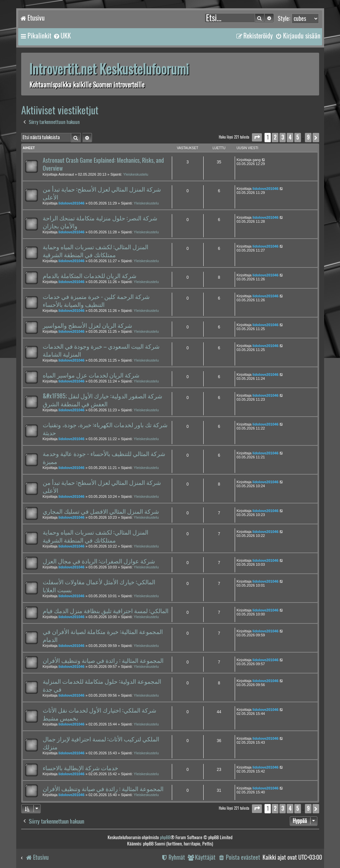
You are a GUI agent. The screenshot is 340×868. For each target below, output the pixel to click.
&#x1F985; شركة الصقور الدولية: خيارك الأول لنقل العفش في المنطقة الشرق (102, 400)
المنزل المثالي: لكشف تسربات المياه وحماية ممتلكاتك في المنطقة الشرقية (96, 251)
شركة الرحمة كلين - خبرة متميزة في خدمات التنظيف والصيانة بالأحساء (96, 301)
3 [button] (283, 137)
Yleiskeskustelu (136, 174)
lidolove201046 (72, 203)
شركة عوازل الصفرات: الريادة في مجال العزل (99, 561)
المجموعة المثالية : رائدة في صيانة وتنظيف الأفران (103, 661)
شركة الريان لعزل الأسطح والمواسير (87, 325)
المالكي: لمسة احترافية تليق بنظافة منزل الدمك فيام (106, 611)
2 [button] (275, 137)
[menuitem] (62, 36)
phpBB (165, 837)
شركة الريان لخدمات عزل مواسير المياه (91, 375)
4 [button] (290, 137)
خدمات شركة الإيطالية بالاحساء (80, 768)
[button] (257, 137)
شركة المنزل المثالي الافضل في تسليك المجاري (101, 511)
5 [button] (298, 137)
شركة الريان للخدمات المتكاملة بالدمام (90, 276)
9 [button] (308, 137)
